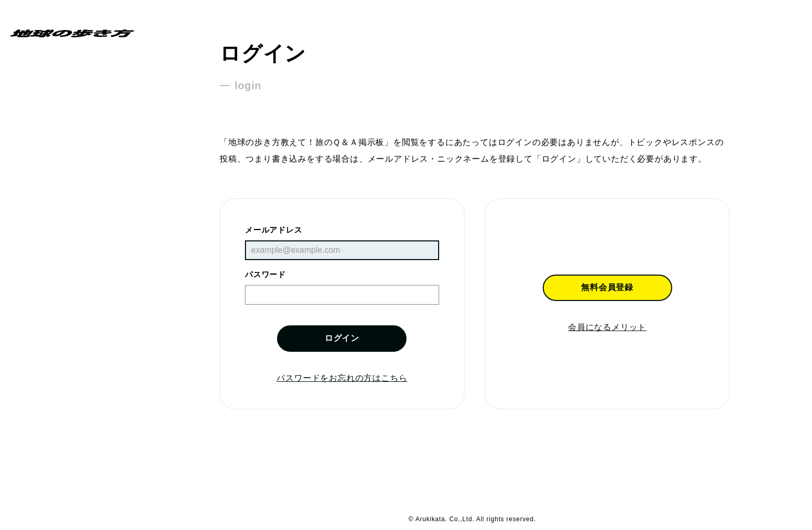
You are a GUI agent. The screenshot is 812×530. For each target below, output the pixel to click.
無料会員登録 (607, 287)
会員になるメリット (607, 327)
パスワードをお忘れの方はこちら (342, 378)
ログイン (342, 338)
